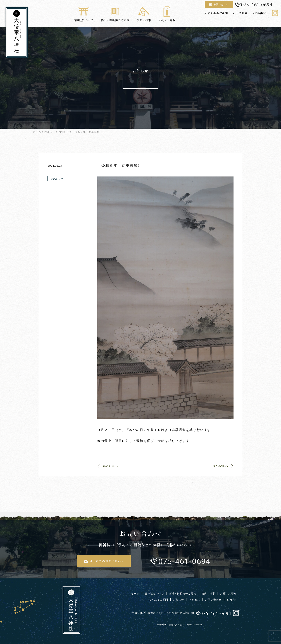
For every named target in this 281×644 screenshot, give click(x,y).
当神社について (83, 15)
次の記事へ (221, 466)
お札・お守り (167, 15)
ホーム (37, 132)
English (260, 13)
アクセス (240, 13)
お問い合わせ (213, 600)
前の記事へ (110, 466)
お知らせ (50, 132)
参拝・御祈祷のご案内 (115, 15)
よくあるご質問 (216, 13)
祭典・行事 (144, 15)
